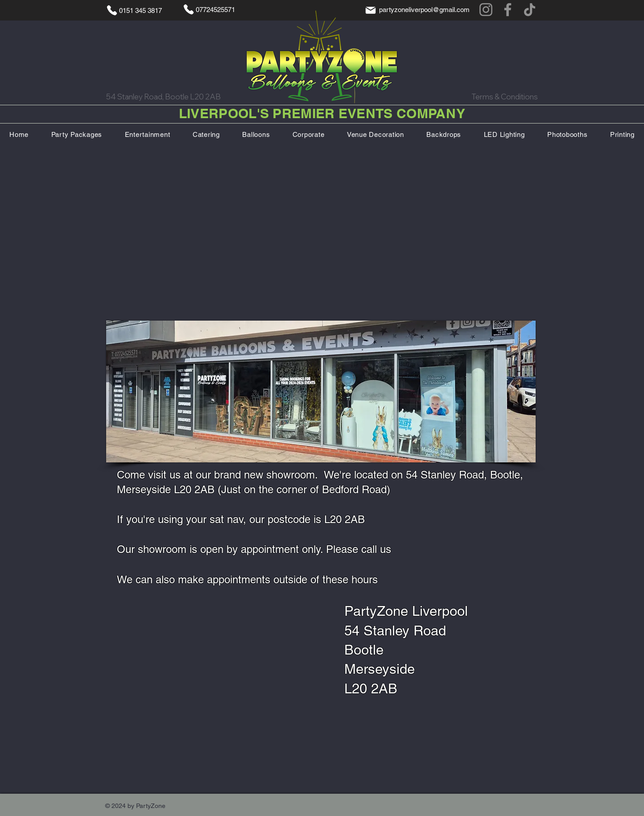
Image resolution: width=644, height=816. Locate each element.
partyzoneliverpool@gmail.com (424, 10)
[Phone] (112, 10)
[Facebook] (508, 10)
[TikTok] (530, 10)
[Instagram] (486, 10)
